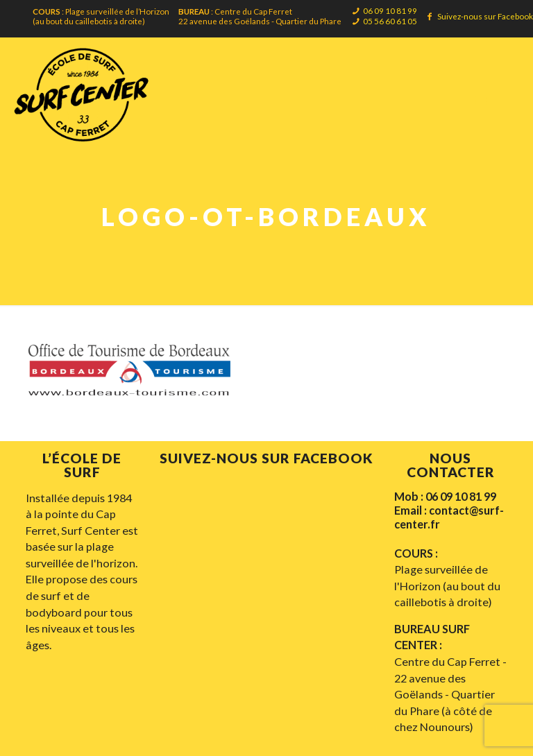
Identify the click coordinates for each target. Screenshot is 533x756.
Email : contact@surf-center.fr (449, 517)
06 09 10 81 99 (390, 10)
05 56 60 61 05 (390, 21)
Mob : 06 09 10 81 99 (445, 496)
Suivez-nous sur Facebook (485, 16)
